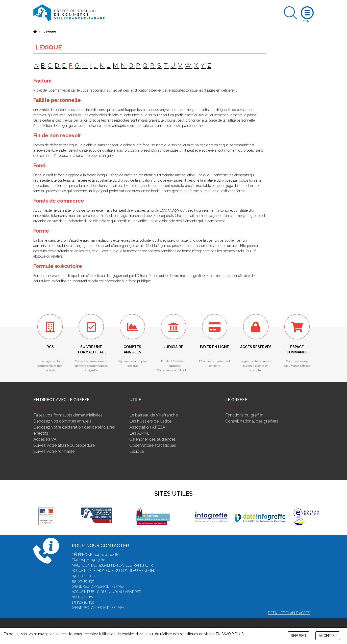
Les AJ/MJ (139, 433)
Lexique (137, 451)
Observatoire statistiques (153, 445)
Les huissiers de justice (150, 421)
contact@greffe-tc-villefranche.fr (118, 565)
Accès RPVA (45, 439)
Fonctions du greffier (244, 415)
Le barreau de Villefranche (154, 415)
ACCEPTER (328, 636)
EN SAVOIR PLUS (230, 634)
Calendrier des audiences (153, 439)
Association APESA (147, 427)
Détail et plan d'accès (289, 613)
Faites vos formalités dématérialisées (68, 415)
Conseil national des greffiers (252, 421)
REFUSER (299, 636)
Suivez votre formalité (54, 451)
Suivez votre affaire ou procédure (64, 445)
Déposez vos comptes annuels (62, 421)
